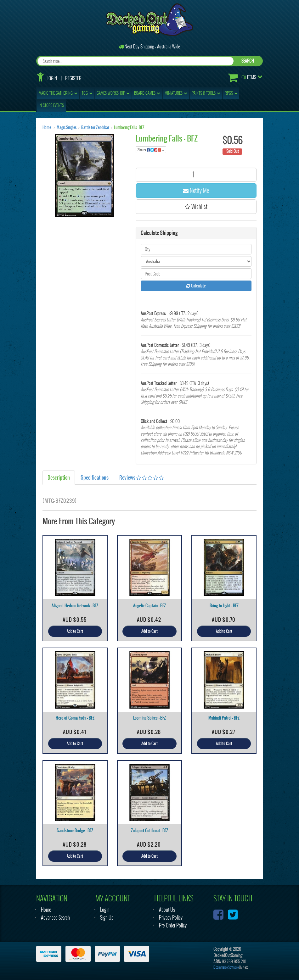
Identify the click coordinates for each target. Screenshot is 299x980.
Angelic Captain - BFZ (149, 606)
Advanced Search (55, 918)
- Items (242, 78)
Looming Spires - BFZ (149, 718)
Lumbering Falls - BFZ (129, 127)
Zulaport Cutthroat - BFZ (149, 830)
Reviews (141, 477)
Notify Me (196, 190)
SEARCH (248, 61)
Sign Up (107, 918)
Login (52, 78)
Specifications (95, 477)
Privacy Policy (171, 918)
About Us (167, 910)
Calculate (196, 286)
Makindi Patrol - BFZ (224, 718)
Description (59, 477)
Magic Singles (67, 127)
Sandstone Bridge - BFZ (75, 830)
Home (47, 127)
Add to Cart (75, 631)
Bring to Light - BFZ (224, 606)
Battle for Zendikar (95, 127)
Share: (151, 150)
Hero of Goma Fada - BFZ (75, 718)
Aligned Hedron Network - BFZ (75, 606)
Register (73, 78)
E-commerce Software (226, 967)
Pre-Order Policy (173, 925)
